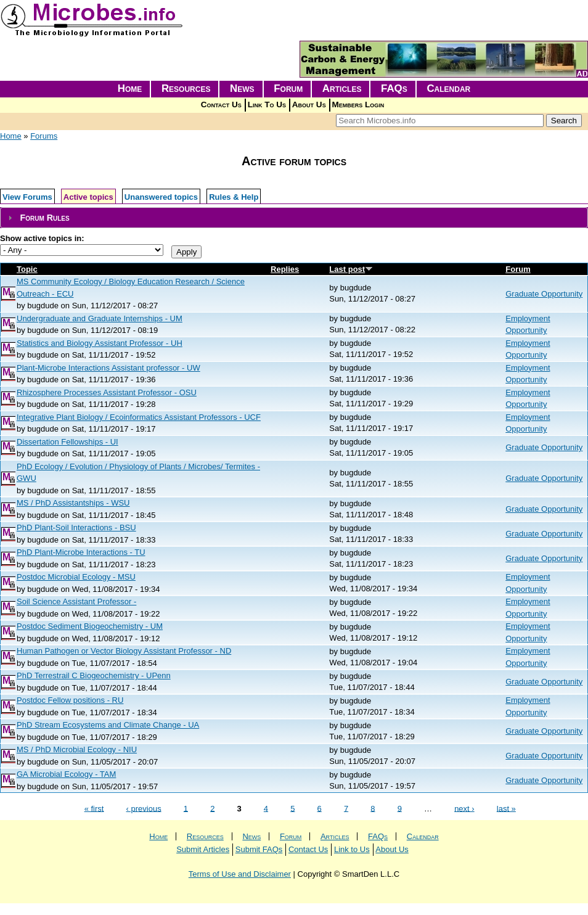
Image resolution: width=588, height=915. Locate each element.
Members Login (358, 105)
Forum (288, 88)
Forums (44, 136)
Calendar (448, 88)
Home (130, 88)
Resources (186, 88)
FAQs (394, 88)
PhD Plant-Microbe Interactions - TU (81, 552)
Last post (351, 269)
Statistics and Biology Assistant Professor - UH (100, 343)
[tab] (294, 218)
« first (94, 808)
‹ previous (144, 808)
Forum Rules (44, 218)
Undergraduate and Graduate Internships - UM (100, 318)
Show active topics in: (42, 238)
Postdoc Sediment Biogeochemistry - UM (90, 626)
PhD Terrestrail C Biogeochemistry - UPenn (94, 675)
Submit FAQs (259, 849)
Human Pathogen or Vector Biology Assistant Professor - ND (124, 651)
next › (464, 808)
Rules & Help (234, 197)
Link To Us (267, 105)
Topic (27, 269)
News (242, 88)
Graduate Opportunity (544, 294)
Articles (342, 88)
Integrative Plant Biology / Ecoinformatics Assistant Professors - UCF (139, 417)
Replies (285, 269)
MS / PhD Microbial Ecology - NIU (77, 749)
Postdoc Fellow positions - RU (70, 700)
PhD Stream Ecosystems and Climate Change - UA (108, 725)
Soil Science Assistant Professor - (76, 601)
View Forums (27, 197)
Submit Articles (203, 849)
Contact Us (221, 105)
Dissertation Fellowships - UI (67, 442)
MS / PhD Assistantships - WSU (73, 503)
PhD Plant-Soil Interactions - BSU (76, 527)
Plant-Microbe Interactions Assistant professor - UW (108, 368)
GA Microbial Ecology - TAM (66, 774)
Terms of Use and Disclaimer (240, 874)
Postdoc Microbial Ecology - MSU (76, 577)
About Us (309, 105)
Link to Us (352, 849)
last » (506, 808)
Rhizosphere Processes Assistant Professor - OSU (107, 392)
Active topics (88, 197)
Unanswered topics (161, 197)
